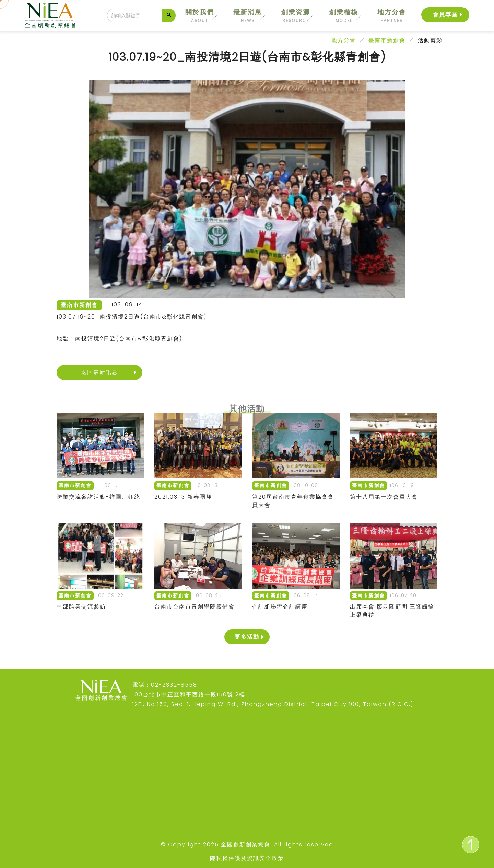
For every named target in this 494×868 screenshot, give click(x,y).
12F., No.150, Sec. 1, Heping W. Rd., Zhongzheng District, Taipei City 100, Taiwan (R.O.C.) (273, 704)
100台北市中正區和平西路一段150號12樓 (189, 695)
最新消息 (248, 16)
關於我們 (200, 16)
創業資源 (296, 16)
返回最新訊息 (99, 372)
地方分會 (392, 16)
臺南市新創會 (387, 40)
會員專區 (445, 14)
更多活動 (247, 637)
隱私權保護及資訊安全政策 (247, 858)
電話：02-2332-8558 (165, 685)
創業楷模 (344, 16)
